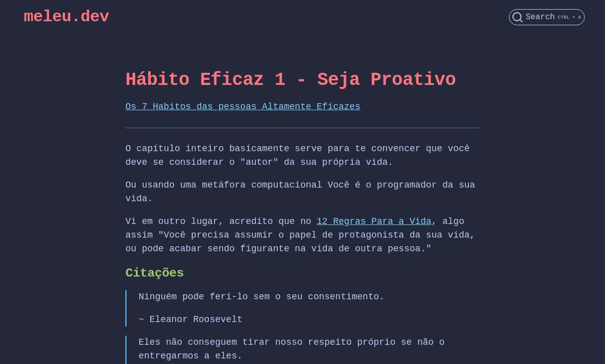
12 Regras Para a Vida (374, 221)
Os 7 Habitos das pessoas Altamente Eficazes (243, 107)
